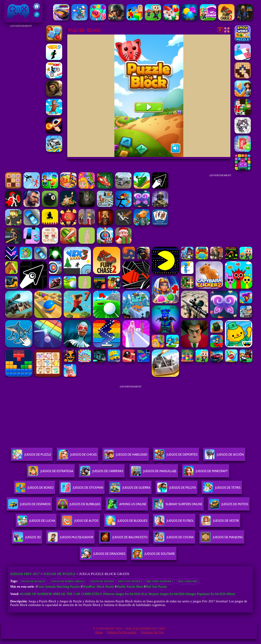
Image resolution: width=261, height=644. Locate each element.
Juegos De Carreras (102, 473)
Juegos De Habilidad (126, 456)
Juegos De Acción (224, 456)
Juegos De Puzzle (32, 456)
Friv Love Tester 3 (130, 581)
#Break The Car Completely (77, 594)
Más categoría (188, 581)
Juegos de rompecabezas (68, 581)
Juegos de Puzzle (59, 574)
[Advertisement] (21, 90)
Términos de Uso (152, 632)
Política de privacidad (122, 632)
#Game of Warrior (36, 594)
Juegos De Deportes (176, 456)
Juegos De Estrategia (51, 473)
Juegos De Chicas (77, 456)
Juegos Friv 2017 (18, 11)
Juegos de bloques (33, 581)
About (99, 632)
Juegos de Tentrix (102, 581)
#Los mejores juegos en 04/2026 (163, 594)
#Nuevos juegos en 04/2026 (122, 594)
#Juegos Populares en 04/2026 (206, 594)
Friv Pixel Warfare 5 (160, 581)
